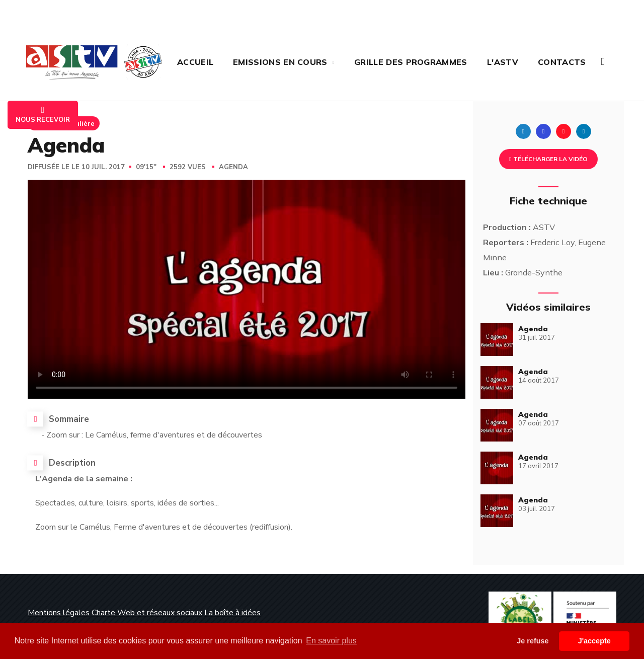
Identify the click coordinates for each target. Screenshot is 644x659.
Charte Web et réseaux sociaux (147, 613)
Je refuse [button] (533, 641)
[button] (603, 62)
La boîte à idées (232, 613)
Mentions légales (59, 613)
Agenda (233, 167)
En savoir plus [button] (331, 641)
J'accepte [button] (594, 641)
